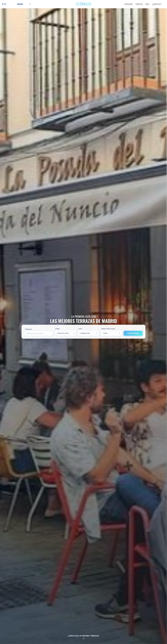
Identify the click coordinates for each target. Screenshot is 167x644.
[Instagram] (5, 4)
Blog (147, 4)
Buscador (129, 4)
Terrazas (139, 4)
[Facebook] (3, 4)
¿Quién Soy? (157, 4)
